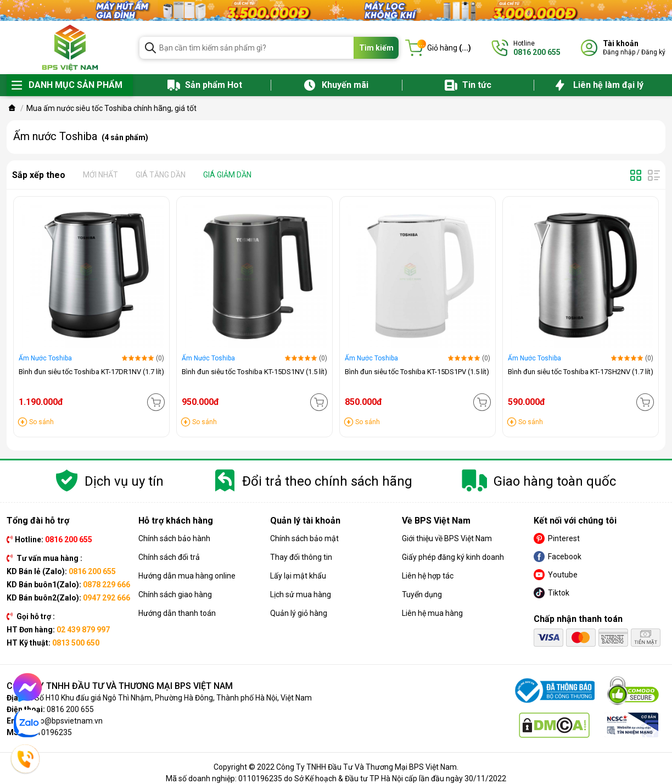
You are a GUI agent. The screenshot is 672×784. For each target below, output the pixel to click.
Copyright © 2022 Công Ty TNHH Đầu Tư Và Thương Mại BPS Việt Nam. (336, 767)
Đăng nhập (619, 52)
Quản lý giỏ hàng (299, 613)
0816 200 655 (70, 709)
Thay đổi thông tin (301, 557)
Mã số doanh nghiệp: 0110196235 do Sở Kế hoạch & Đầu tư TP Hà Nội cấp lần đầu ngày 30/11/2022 (336, 779)
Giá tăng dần (161, 175)
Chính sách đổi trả (169, 557)
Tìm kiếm (376, 48)
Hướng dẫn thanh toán (177, 613)
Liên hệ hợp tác (428, 576)
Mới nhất (100, 175)
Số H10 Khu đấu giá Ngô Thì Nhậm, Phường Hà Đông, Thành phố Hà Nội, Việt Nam (173, 698)
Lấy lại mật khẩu (298, 576)
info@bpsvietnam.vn (67, 721)
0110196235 (50, 732)
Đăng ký (653, 52)
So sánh (41, 422)
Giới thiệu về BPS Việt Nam (447, 538)
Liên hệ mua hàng (432, 613)
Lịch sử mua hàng (301, 594)
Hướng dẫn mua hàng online (187, 576)
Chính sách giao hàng (175, 594)
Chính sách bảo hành (174, 538)
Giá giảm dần (227, 175)
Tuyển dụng (422, 594)
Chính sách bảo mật (304, 538)
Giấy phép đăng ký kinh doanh (453, 557)
